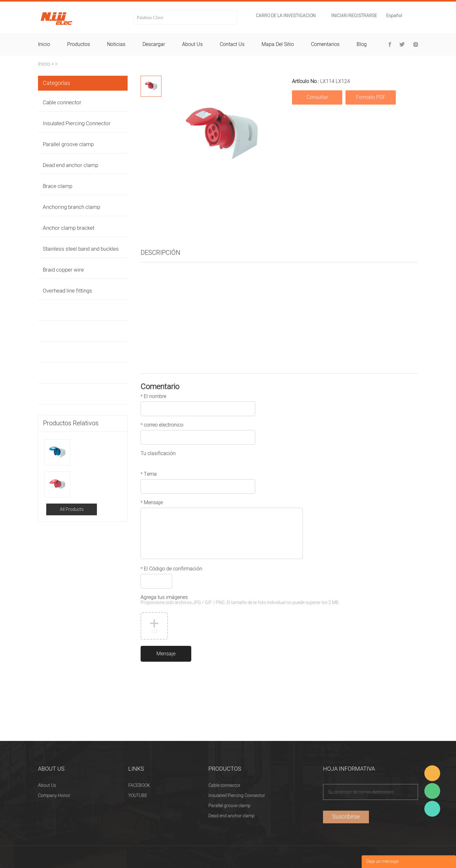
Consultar (317, 97)
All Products (72, 509)
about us (192, 44)
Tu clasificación (158, 454)
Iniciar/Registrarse (354, 16)
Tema (149, 475)
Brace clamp (57, 186)
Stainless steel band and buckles (81, 249)
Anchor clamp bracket (69, 228)
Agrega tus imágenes (240, 600)
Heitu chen (432, 809)
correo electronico (162, 426)
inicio (44, 44)
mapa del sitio (278, 44)
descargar (154, 44)
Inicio (44, 64)
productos (79, 44)
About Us (47, 785)
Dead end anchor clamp (70, 165)
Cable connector (62, 103)
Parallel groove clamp (68, 144)
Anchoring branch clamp (71, 207)
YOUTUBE (138, 796)
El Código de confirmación (171, 569)
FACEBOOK (139, 785)
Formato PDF (371, 97)
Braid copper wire (63, 270)
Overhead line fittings (67, 291)
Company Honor (54, 796)
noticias (116, 44)
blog (362, 44)
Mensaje (152, 503)
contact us (232, 44)
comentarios (325, 44)
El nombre (153, 397)
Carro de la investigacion (286, 16)
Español (394, 16)
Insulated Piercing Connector (77, 123)
